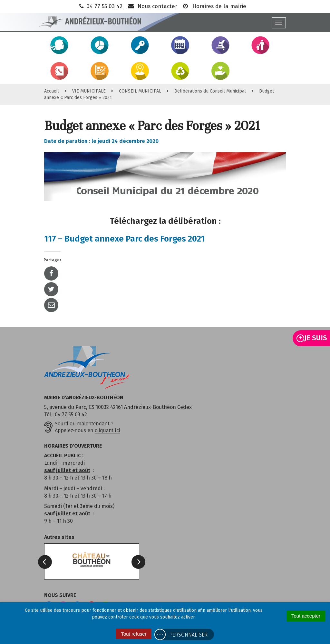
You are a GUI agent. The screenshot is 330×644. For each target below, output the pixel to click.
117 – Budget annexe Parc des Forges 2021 (124, 239)
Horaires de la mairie (214, 6)
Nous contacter (152, 6)
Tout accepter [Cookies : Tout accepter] (306, 616)
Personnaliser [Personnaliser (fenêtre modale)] (188, 635)
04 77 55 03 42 (100, 6)
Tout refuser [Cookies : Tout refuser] (134, 634)
